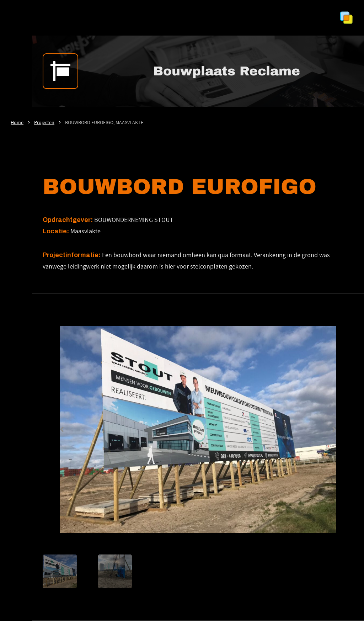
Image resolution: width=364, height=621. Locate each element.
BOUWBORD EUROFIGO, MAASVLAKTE (104, 122)
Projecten (44, 122)
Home (17, 122)
